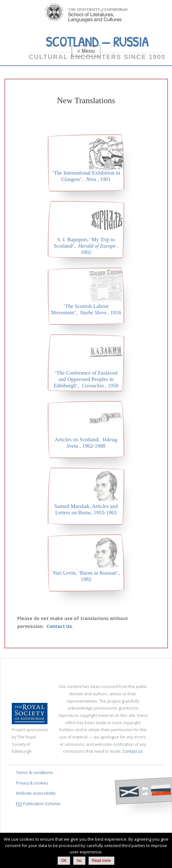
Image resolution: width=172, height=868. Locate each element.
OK (64, 861)
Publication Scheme (38, 804)
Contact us (133, 751)
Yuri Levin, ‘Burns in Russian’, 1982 (86, 576)
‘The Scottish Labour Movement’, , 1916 (86, 309)
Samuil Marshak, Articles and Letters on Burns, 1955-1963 (86, 509)
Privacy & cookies (32, 783)
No (79, 861)
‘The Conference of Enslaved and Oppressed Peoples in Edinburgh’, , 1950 (86, 379)
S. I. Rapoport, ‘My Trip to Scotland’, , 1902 (86, 246)
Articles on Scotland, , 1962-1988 (86, 443)
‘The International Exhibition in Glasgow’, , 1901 (86, 176)
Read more (101, 861)
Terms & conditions (34, 773)
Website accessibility (36, 793)
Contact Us (59, 626)
